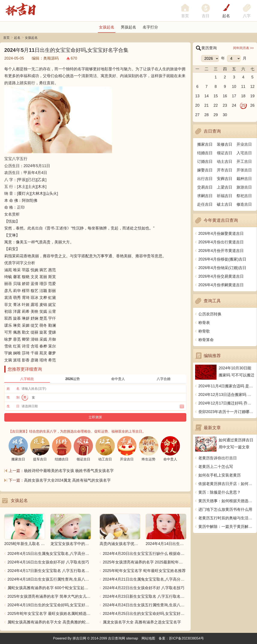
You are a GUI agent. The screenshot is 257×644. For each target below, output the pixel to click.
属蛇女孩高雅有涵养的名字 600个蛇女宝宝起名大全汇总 (49, 588)
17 (234, 96)
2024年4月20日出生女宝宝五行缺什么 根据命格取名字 (145, 554)
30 (225, 115)
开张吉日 (244, 170)
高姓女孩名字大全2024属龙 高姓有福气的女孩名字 (67, 480)
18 (243, 96)
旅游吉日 (244, 187)
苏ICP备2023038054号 (187, 638)
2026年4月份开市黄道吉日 (221, 251)
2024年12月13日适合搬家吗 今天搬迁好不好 (226, 395)
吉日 (206, 16)
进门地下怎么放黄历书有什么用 (225, 509)
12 (253, 87)
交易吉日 (205, 187)
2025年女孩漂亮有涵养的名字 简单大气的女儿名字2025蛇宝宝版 (49, 596)
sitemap (132, 638)
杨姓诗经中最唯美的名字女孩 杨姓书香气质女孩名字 (69, 471)
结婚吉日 (205, 153)
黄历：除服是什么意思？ (220, 492)
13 (197, 96)
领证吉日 (225, 153)
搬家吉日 (205, 144)
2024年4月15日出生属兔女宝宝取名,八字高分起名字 (49, 554)
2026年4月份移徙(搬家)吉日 (222, 259)
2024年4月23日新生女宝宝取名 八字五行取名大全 (145, 596)
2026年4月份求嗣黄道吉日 (221, 285)
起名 (226, 16)
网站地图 (148, 638)
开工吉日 (244, 162)
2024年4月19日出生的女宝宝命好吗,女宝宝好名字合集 (49, 605)
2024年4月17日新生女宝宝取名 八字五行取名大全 (49, 571)
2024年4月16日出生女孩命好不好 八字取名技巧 (48, 562)
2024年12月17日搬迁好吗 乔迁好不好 (226, 403)
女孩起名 (107, 27)
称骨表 (204, 323)
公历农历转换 (210, 314)
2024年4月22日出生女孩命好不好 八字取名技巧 (144, 588)
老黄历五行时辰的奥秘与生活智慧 (226, 518)
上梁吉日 (225, 187)
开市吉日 (225, 170)
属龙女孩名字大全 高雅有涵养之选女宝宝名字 (142, 622)
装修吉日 (225, 144)
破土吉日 (225, 204)
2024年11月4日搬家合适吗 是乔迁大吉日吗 (226, 386)
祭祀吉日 (244, 196)
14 (206, 96)
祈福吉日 (225, 196)
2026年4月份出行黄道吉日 (221, 242)
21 (206, 105)
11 (243, 87)
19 (253, 96)
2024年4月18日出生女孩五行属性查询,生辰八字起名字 (49, 579)
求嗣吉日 (205, 196)
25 (243, 105)
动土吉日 (225, 162)
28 (206, 115)
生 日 (13, 406)
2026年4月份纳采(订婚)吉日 (222, 268)
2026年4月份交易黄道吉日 (221, 276)
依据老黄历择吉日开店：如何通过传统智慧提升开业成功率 (226, 484)
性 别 (13, 397)
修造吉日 (244, 204)
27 (197, 115)
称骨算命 (206, 340)
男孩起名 (128, 27)
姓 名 (13, 389)
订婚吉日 (205, 162)
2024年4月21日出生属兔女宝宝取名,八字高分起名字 (145, 579)
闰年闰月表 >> (243, 48)
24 (234, 105)
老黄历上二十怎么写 (216, 467)
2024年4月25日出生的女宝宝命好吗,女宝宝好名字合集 (145, 614)
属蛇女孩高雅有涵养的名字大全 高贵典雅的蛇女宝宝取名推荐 (49, 622)
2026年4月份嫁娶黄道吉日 (221, 234)
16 (225, 96)
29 (216, 115)
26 (253, 105)
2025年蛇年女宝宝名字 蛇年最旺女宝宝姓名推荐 (144, 571)
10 (234, 87)
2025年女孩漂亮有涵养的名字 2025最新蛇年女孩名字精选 (145, 562)
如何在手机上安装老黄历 (220, 475)
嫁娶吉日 (205, 170)
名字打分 (150, 27)
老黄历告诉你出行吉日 (218, 458)
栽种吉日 (244, 179)
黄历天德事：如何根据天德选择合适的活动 (226, 501)
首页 (6, 38)
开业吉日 (244, 144)
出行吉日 (205, 179)
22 (216, 105)
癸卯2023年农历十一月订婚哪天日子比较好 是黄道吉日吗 (226, 412)
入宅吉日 (244, 153)
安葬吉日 (225, 179)
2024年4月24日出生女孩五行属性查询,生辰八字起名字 (145, 605)
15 (216, 96)
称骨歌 (204, 331)
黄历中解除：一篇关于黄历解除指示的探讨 (226, 527)
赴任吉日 (205, 204)
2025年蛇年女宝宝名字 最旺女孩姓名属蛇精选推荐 (49, 614)
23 (225, 105)
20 (197, 105)
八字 (247, 16)
